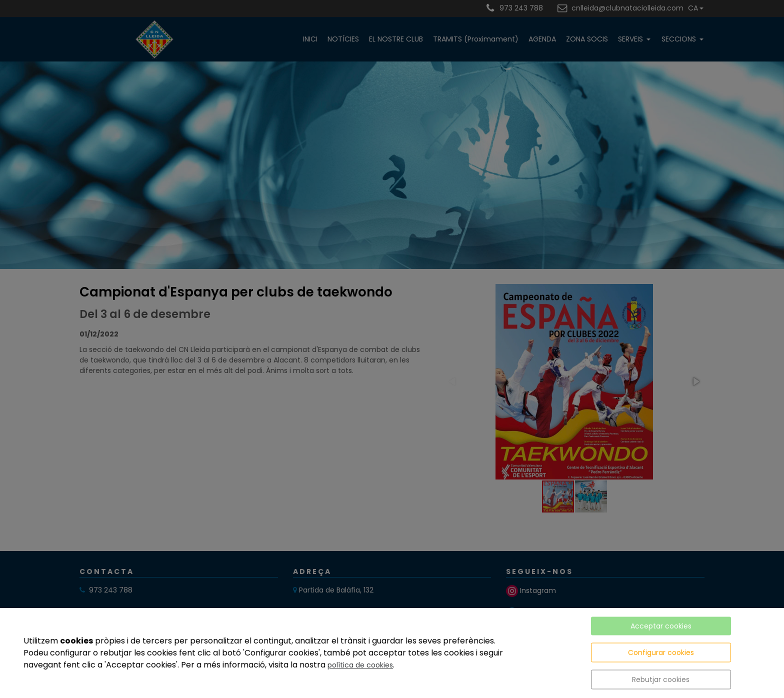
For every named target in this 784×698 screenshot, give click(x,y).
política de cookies (360, 665)
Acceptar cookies (661, 626)
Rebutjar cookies (661, 679)
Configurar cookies (661, 652)
